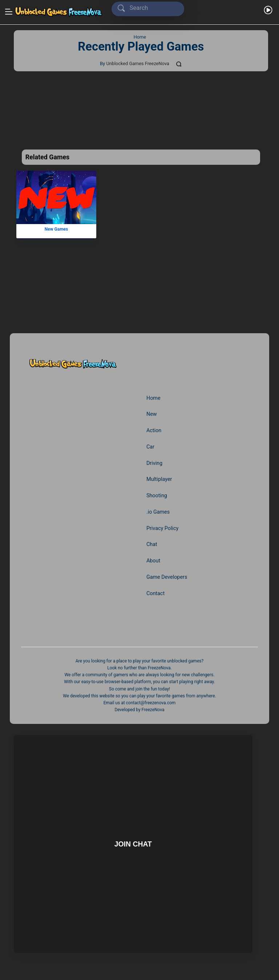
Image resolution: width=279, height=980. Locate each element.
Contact (156, 591)
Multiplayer (159, 478)
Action (154, 430)
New (152, 414)
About (153, 559)
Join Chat (133, 842)
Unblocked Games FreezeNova (138, 63)
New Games (56, 229)
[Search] (149, 8)
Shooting (157, 494)
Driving (155, 462)
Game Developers (167, 575)
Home (153, 398)
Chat (152, 543)
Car (151, 446)
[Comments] (180, 64)
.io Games (158, 511)
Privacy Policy (163, 527)
